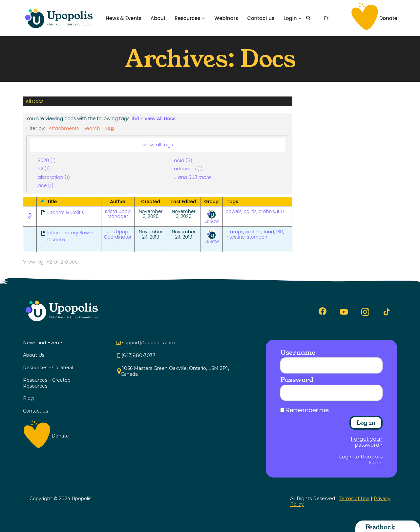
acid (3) (183, 160)
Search (92, 128)
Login (290, 18)
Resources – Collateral (48, 368)
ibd (136, 118)
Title (52, 202)
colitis (250, 211)
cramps (234, 232)
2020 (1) (47, 160)
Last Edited (184, 202)
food (269, 232)
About (158, 18)
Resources (187, 18)
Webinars (226, 18)
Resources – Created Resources (47, 383)
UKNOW (212, 217)
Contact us (261, 18)
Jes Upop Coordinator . (118, 237)
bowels (233, 211)
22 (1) (44, 169)
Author (118, 202)
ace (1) (46, 185)
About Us (34, 355)
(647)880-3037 (138, 355)
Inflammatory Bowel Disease (70, 236)
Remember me (307, 410)
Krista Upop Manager (118, 214)
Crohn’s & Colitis (66, 212)
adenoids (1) (188, 169)
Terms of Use (354, 499)
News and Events (43, 343)
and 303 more (194, 177)
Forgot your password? (367, 442)
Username (298, 352)
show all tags (158, 145)
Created (151, 202)
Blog (28, 398)
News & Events (124, 18)
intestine (235, 237)
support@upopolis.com (149, 343)
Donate (388, 18)
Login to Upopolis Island (361, 460)
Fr (326, 18)
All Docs (35, 101)
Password (297, 380)
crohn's (267, 211)
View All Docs (160, 118)
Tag (109, 128)
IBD (280, 211)
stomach (257, 237)
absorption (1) (54, 177)
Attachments (64, 128)
